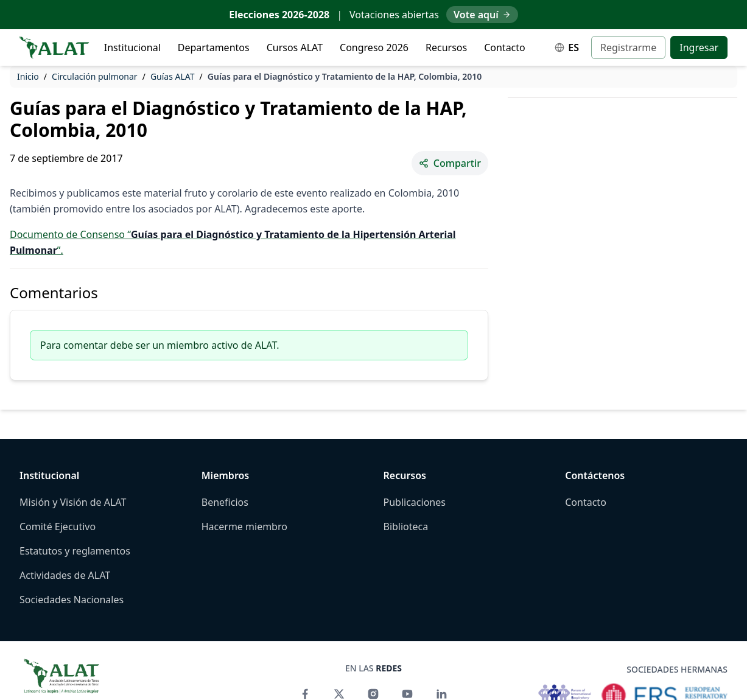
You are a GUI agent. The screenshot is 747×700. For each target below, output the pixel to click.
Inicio (28, 76)
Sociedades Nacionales (72, 600)
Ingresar (699, 47)
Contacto (505, 47)
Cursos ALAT (295, 47)
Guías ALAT (173, 76)
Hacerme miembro (244, 527)
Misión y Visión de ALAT (73, 502)
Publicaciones (415, 502)
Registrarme (628, 47)
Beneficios (225, 502)
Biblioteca (406, 527)
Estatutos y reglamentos (75, 551)
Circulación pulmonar (95, 76)
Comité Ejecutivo (58, 527)
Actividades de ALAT (65, 575)
